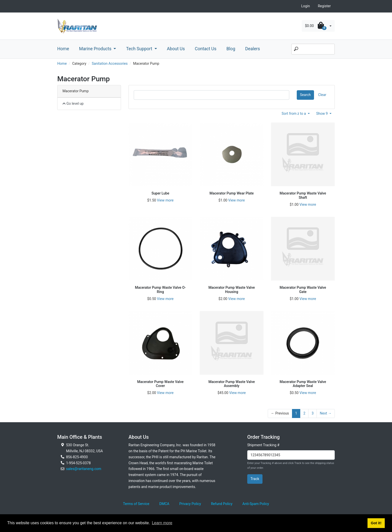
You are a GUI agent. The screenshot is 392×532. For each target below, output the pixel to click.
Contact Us (205, 49)
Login (306, 6)
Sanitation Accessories (110, 63)
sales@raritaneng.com (84, 469)
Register (324, 6)
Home (63, 49)
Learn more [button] (162, 523)
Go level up (73, 103)
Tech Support (140, 49)
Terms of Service (136, 504)
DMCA (164, 504)
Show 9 (322, 113)
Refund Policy (222, 504)
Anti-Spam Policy (256, 504)
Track (255, 479)
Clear (322, 95)
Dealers (253, 49)
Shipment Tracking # (263, 445)
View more (165, 200)
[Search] (313, 49)
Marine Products (96, 49)
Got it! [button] (376, 523)
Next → (326, 413)
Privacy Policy (190, 504)
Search (305, 95)
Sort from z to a (294, 113)
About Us (176, 49)
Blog (231, 49)
